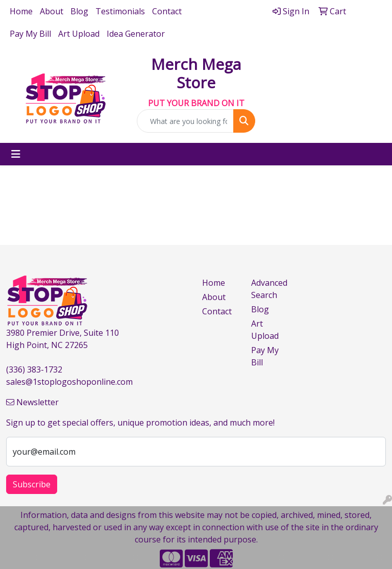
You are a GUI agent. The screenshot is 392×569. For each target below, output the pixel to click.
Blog (79, 11)
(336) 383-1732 (34, 369)
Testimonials (120, 11)
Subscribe (32, 484)
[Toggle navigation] (16, 154)
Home (21, 11)
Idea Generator (136, 34)
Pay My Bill (30, 34)
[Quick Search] (185, 121)
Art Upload (79, 34)
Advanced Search (269, 289)
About (52, 11)
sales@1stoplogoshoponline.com (69, 382)
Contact (167, 11)
